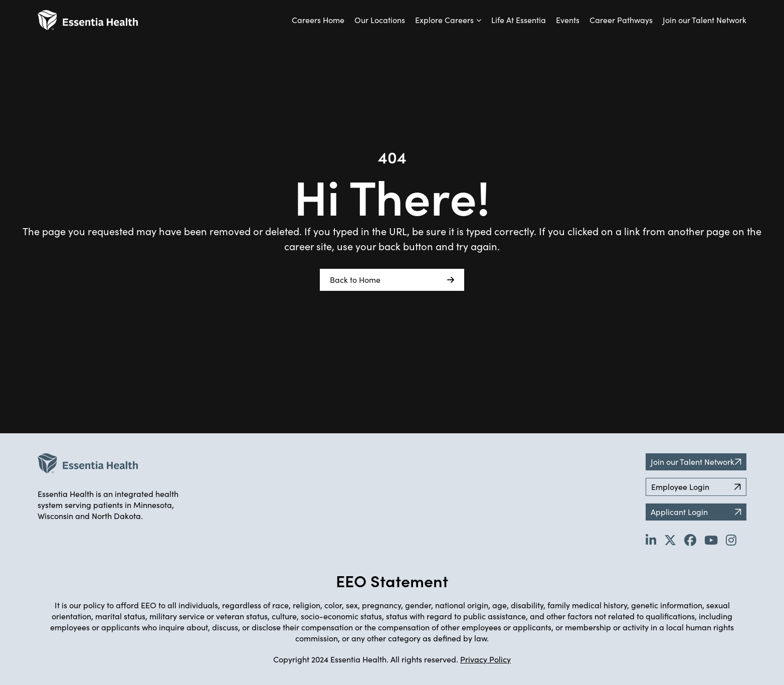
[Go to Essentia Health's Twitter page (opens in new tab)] (670, 540)
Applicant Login (696, 512)
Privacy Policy (485, 659)
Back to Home (392, 280)
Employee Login (696, 487)
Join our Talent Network (705, 20)
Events (568, 20)
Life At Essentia (519, 20)
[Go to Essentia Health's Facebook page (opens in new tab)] (690, 540)
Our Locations (380, 20)
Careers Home (318, 20)
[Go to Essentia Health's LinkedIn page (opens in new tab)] (651, 540)
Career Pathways (621, 20)
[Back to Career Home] (88, 20)
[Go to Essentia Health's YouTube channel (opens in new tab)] (711, 540)
